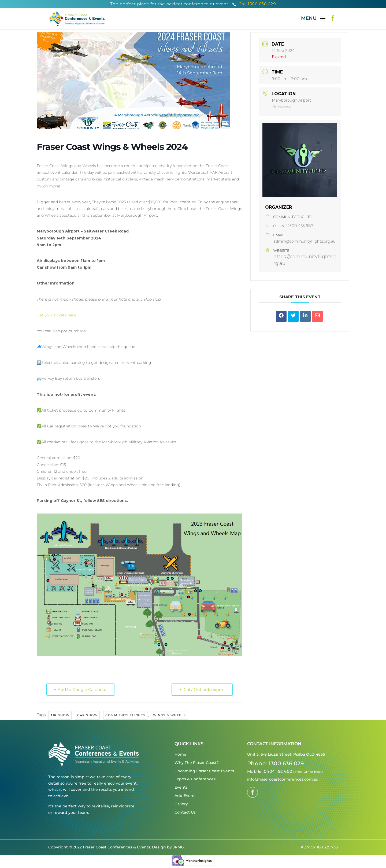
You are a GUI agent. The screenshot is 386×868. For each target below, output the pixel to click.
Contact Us (185, 812)
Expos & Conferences (195, 779)
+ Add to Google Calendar (80, 690)
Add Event (185, 796)
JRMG (178, 847)
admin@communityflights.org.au (305, 241)
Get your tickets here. (57, 315)
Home (180, 754)
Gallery (181, 804)
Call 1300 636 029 (254, 4)
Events (181, 787)
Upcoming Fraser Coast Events (204, 771)
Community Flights (125, 715)
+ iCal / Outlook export (202, 690)
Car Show (87, 715)
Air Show (60, 715)
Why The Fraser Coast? (197, 763)
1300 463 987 (301, 226)
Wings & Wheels (170, 715)
